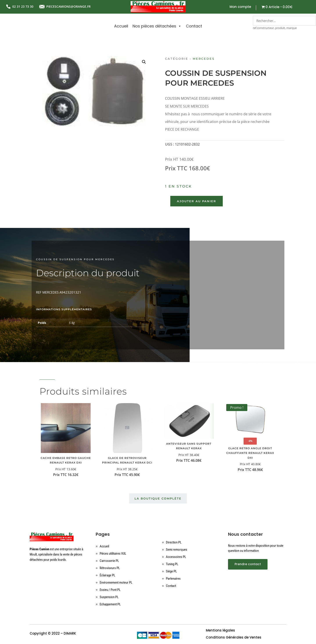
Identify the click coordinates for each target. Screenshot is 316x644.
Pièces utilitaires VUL (113, 554)
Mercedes (204, 59)
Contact (194, 26)
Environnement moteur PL (116, 583)
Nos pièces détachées (157, 26)
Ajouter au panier (197, 201)
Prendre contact (248, 564)
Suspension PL (109, 597)
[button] (144, 62)
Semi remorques (177, 550)
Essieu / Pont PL (110, 590)
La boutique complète (158, 498)
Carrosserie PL (109, 561)
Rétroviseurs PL (110, 568)
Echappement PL (110, 604)
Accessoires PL (176, 557)
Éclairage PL (107, 575)
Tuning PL (172, 564)
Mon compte (240, 7)
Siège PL (171, 571)
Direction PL (174, 542)
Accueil (121, 26)
